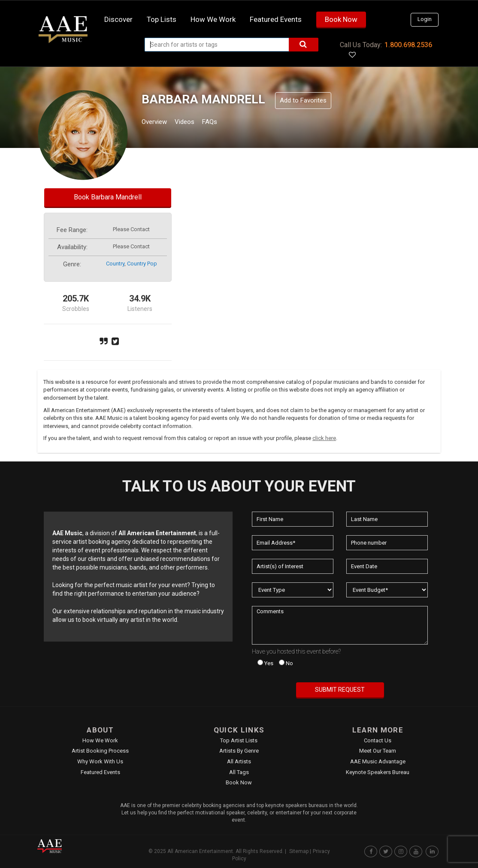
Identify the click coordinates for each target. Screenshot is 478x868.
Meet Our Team (378, 751)
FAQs (225, 123)
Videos (195, 123)
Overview (157, 123)
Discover (118, 19)
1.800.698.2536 (408, 45)
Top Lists (162, 19)
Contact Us (378, 740)
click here (324, 438)
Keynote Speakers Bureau (378, 772)
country (115, 264)
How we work (213, 19)
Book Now (341, 19)
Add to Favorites (303, 100)
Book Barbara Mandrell (108, 197)
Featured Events (276, 19)
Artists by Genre (239, 751)
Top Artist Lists (239, 740)
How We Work (100, 740)
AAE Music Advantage (378, 761)
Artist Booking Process (100, 751)
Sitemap (299, 851)
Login (425, 19)
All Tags (239, 772)
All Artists (239, 761)
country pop (142, 264)
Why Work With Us (100, 761)
